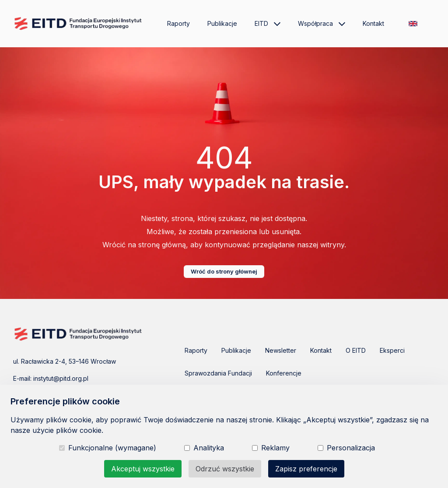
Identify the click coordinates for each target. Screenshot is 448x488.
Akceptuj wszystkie (143, 469)
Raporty (178, 23)
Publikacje (222, 23)
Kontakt (373, 23)
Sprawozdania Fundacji (218, 373)
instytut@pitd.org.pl (61, 378)
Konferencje (284, 373)
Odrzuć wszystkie (225, 469)
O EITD (356, 350)
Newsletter (281, 350)
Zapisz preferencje (306, 469)
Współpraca (322, 24)
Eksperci (392, 350)
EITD (268, 24)
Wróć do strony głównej (224, 271)
